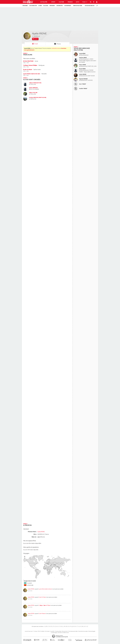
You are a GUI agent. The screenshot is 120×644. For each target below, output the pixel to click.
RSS (39, 631)
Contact (36, 631)
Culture (61, 2)
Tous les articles (58, 631)
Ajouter (36, 39)
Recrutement (65, 631)
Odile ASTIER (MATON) (35, 83)
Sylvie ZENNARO (33, 88)
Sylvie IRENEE (83, 74)
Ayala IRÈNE (82, 54)
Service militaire (78, 6)
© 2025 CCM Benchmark (63, 633)
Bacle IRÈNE (82, 69)
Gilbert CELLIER (33, 93)
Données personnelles (73, 631)
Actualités (44, 2)
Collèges (46, 6)
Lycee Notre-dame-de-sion (32, 74)
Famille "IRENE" (83, 89)
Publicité (42, 631)
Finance (70, 2)
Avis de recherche (90, 6)
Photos (59, 44)
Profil (36, 44)
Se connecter (33, 6)
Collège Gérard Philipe (30, 65)
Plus (85, 2)
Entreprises (68, 6)
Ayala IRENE (31, 589)
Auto (78, 2)
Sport (53, 2)
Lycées (40, 6)
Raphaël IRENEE (83, 79)
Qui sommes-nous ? (29, 631)
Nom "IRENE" (83, 84)
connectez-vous (55, 48)
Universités (60, 6)
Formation (47, 631)
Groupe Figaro (54, 633)
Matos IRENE (82, 65)
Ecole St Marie (28, 70)
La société (52, 631)
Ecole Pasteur (42, 614)
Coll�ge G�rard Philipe (44, 605)
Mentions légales (92, 631)
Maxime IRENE (83, 58)
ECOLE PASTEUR (28, 61)
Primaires (52, 6)
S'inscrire (25, 6)
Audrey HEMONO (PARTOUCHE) (38, 98)
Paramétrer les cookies (83, 631)
